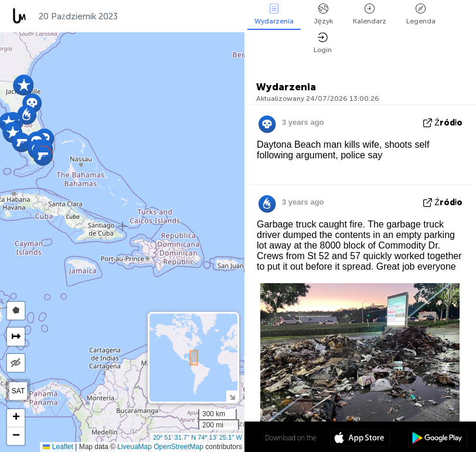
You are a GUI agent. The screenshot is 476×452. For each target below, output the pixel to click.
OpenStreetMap (178, 447)
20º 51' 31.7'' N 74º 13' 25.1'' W (198, 437)
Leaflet (58, 447)
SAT (18, 391)
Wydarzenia (274, 14)
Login (323, 43)
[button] (42, 156)
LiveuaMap (135, 447)
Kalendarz (370, 14)
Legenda (421, 14)
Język (323, 14)
